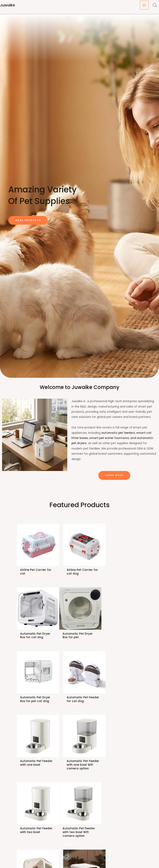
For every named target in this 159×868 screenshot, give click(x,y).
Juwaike (8, 5)
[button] (28, 220)
